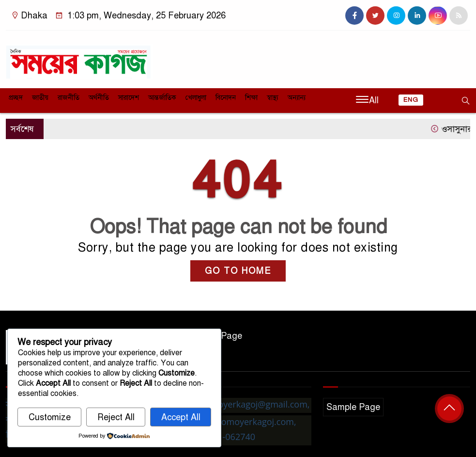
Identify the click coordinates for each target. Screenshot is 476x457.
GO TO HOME (238, 271)
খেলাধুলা (196, 98)
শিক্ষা (251, 98)
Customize (50, 417)
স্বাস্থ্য (273, 98)
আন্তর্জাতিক (162, 98)
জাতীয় (40, 98)
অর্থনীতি (99, 98)
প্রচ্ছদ (16, 98)
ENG (411, 100)
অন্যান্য (297, 98)
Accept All (181, 417)
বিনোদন (226, 98)
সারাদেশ (129, 98)
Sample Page (353, 407)
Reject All (116, 417)
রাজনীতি (69, 98)
